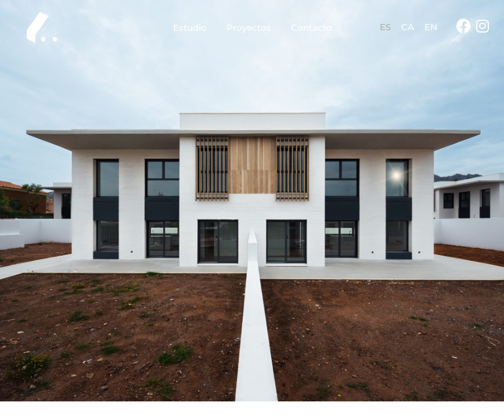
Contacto (312, 28)
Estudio (190, 28)
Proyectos (249, 28)
